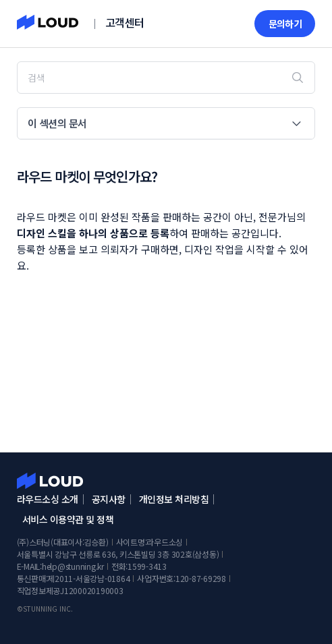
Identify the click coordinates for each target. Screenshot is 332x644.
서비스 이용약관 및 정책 (68, 519)
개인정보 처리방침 (174, 499)
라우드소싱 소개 (48, 499)
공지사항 (109, 499)
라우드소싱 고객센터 (50, 481)
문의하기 (285, 24)
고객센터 (125, 22)
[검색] (166, 78)
